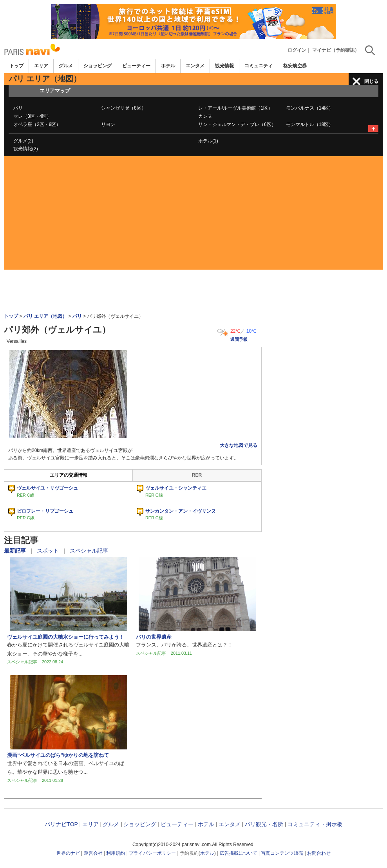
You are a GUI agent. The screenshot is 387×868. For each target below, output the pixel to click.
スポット (49, 551)
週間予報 (239, 339)
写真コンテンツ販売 (282, 853)
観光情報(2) (26, 149)
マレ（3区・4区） (32, 116)
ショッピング (98, 66)
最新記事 (16, 551)
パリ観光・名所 (264, 824)
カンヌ (205, 116)
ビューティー (136, 66)
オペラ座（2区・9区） (37, 124)
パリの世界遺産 (154, 637)
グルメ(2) (23, 141)
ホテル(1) (208, 141)
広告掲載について (239, 853)
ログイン (297, 50)
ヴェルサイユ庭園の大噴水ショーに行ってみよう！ (66, 637)
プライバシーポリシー (152, 853)
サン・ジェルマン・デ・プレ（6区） (237, 124)
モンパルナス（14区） (310, 108)
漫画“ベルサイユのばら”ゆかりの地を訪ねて (58, 755)
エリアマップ (55, 91)
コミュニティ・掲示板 (315, 824)
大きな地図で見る (239, 445)
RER (197, 475)
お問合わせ (319, 853)
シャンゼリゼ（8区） (124, 108)
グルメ (66, 66)
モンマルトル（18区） (310, 124)
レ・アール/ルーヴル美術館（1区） (235, 108)
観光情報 (224, 66)
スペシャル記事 (89, 551)
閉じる (371, 81)
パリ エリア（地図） (45, 316)
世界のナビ (68, 853)
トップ (16, 66)
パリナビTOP (61, 824)
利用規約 (116, 853)
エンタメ (195, 66)
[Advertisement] (193, 215)
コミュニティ (259, 66)
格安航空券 (295, 66)
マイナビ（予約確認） (336, 50)
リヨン (108, 124)
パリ (18, 108)
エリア (41, 66)
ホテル (168, 66)
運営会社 (93, 853)
